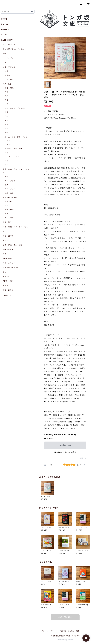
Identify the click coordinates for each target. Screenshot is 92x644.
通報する (83, 458)
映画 (7, 185)
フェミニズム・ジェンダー (15, 108)
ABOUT (5, 24)
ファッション (10, 189)
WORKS (5, 30)
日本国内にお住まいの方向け (65, 452)
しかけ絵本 (9, 79)
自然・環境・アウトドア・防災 (15, 227)
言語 (7, 124)
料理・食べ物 (8, 236)
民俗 (7, 96)
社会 (7, 104)
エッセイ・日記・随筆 (14, 149)
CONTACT (6, 295)
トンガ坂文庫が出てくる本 (14, 49)
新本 (5, 54)
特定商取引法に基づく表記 (70, 631)
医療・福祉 (7, 222)
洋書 (5, 254)
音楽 (7, 177)
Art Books (7, 259)
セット (6, 272)
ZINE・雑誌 (8, 281)
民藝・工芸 (9, 193)
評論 (7, 161)
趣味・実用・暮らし (11, 268)
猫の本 (6, 240)
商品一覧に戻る (65, 617)
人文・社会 (7, 84)
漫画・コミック (9, 263)
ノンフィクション (12, 157)
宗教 (7, 120)
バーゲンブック (9, 58)
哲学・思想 (9, 88)
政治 (7, 129)
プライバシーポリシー (49, 631)
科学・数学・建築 (10, 197)
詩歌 (7, 153)
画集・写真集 (8, 249)
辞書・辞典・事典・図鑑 (13, 245)
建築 (7, 214)
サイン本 (6, 277)
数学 (7, 206)
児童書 (7, 75)
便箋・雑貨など (9, 290)
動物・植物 (9, 210)
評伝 (7, 165)
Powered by (65, 640)
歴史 (7, 92)
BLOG (4, 35)
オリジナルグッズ (10, 45)
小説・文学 (9, 145)
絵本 (7, 71)
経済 (7, 133)
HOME (4, 19)
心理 (7, 116)
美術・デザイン (11, 181)
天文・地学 (9, 218)
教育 (7, 112)
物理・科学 (9, 202)
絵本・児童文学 (9, 67)
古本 (5, 63)
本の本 (6, 286)
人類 (7, 100)
